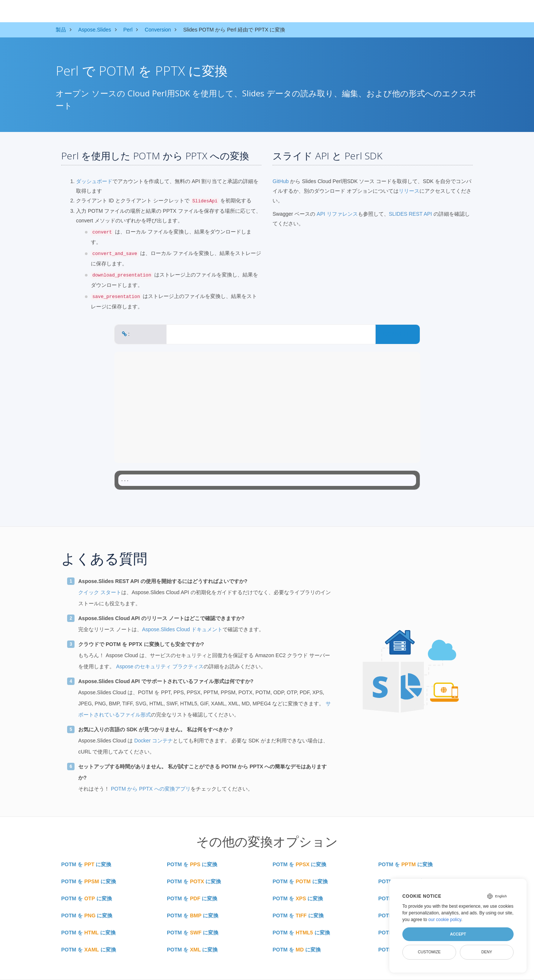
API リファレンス (337, 214)
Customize (429, 952)
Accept (458, 934)
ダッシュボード (94, 181)
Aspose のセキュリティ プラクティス (160, 666)
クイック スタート (100, 592)
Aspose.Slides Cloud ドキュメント (182, 629)
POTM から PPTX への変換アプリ (151, 789)
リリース (409, 191)
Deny (487, 952)
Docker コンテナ (154, 741)
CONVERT (398, 334)
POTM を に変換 (86, 864)
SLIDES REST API (411, 214)
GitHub (281, 181)
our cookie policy (445, 920)
